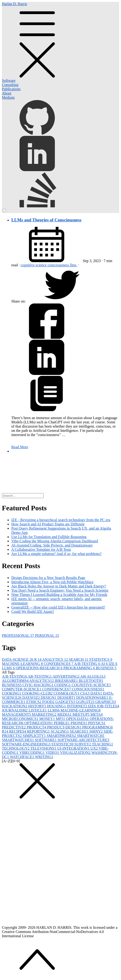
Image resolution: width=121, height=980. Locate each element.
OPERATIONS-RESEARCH (40, 668)
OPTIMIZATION (39, 723)
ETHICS (34, 702)
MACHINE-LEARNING (23, 664)
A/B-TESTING (88, 664)
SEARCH (79, 659)
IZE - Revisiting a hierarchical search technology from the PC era (61, 520)
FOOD (49, 702)
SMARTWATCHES (18, 740)
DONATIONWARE (93, 698)
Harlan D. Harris (60, 40)
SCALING (60, 731)
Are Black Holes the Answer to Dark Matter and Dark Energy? (59, 586)
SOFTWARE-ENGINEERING (27, 744)
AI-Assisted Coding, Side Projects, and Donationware (52, 545)
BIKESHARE (67, 681)
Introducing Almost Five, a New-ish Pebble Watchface (52, 582)
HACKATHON (15, 706)
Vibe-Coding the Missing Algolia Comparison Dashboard (55, 541)
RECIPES (18, 731)
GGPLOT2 (86, 702)
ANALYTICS (55, 659)
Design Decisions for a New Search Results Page (48, 578)
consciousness (59, 265)
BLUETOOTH (91, 681)
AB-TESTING (40, 676)
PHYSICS (97, 723)
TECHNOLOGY (16, 748)
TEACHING (103, 744)
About (7, 93)
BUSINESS (106, 668)
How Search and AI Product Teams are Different (48, 524)
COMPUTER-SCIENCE (22, 689)
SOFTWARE (46, 740)
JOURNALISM (15, 710)
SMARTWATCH (91, 736)
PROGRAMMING (80, 668)
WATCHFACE (22, 757)
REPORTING (39, 731)
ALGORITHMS (16, 681)
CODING (63, 685)
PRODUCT (37, 727)
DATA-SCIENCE (18, 659)
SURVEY (83, 744)
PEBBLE (62, 723)
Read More (20, 447)
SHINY (96, 731)
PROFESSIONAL (18, 636)
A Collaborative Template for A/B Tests (41, 549)
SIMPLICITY (35, 736)
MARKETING (45, 714)
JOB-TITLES (108, 706)
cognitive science (34, 265)
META (97, 714)
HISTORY (38, 706)
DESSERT (67, 698)
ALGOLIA (96, 676)
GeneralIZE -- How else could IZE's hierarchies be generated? (58, 607)
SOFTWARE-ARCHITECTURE (83, 740)
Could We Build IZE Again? (33, 612)
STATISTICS (101, 659)
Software (9, 81)
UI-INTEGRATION (74, 748)
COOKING (12, 693)
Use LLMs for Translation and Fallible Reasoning (49, 537)
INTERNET (77, 706)
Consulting (10, 85)
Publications (11, 89)
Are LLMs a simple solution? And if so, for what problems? (56, 554)
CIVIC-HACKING (38, 685)
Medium (8, 97)
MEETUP (81, 714)
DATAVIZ (32, 698)
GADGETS (66, 702)
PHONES (79, 723)
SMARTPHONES (62, 736)
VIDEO (53, 753)
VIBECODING (32, 753)
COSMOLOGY (67, 693)
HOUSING (57, 706)
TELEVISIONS (44, 748)
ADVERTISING (66, 676)
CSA (85, 693)
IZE (113, 664)
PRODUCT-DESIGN (65, 727)
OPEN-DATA (78, 719)
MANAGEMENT (17, 714)
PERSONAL (47, 636)
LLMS (9, 668)
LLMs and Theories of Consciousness (46, 220)
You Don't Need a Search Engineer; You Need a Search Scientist (60, 590)
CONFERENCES (59, 664)
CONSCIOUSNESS (88, 689)
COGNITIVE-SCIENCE (91, 685)
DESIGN (49, 698)
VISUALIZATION (76, 753)
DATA (97, 693)
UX (95, 748)
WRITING (44, 757)
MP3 (61, 719)
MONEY (48, 719)
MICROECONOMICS (21, 719)
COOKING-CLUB (38, 693)
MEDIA (65, 714)
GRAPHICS (106, 702)
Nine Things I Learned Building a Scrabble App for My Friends (59, 595)
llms (74, 265)
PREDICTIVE (14, 727)
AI (105, 664)
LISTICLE (38, 710)
